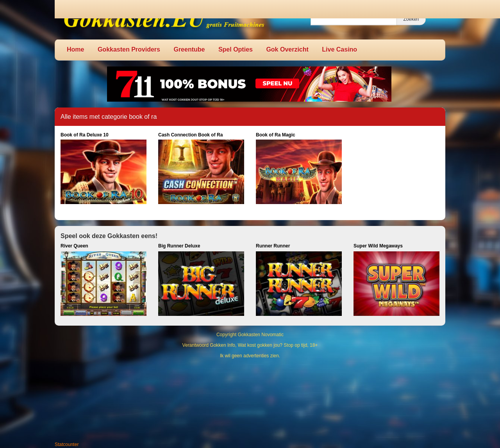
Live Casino (339, 49)
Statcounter (67, 444)
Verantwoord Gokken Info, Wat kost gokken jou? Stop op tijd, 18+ (250, 345)
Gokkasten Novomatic (261, 335)
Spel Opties (236, 49)
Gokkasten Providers (129, 49)
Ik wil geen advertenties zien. (250, 356)
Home (75, 49)
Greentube (189, 49)
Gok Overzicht (287, 49)
